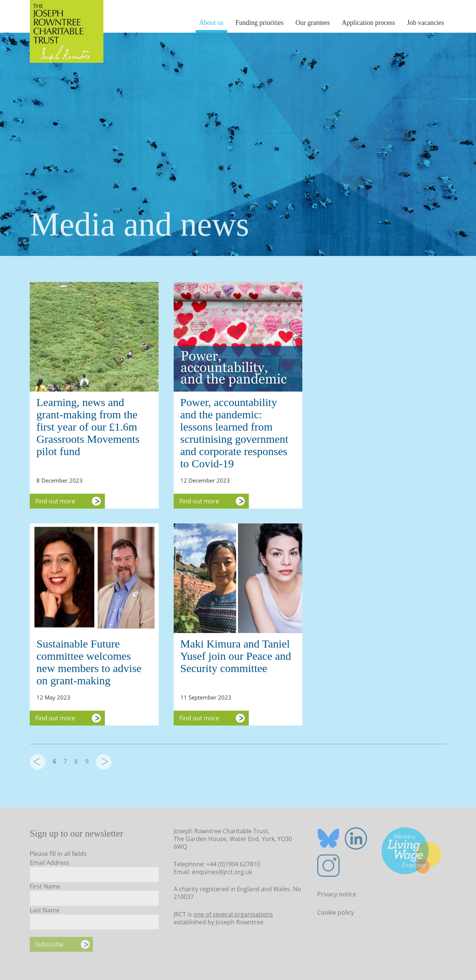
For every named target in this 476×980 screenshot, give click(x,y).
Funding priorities (260, 23)
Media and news (339, 327)
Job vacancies (426, 23)
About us (212, 23)
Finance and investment (349, 361)
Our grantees (313, 23)
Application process (368, 23)
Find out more (55, 501)
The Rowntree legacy (346, 309)
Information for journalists (360, 344)
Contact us (332, 379)
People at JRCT (338, 291)
